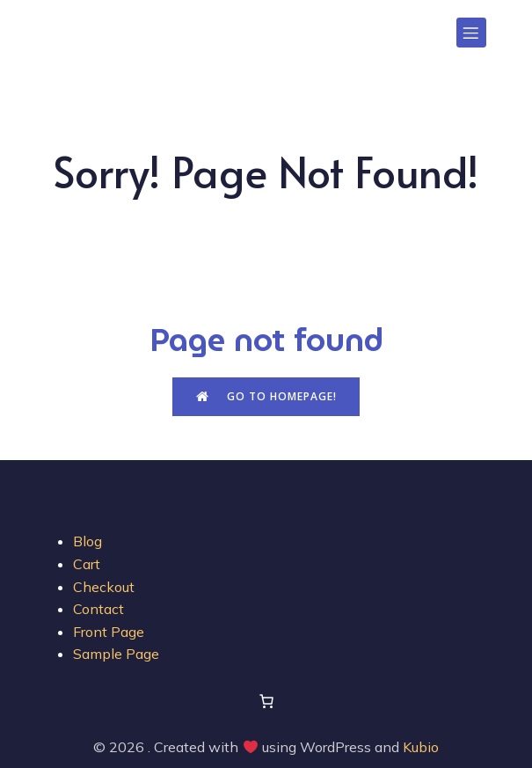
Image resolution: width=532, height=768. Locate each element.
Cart (87, 564)
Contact (98, 609)
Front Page (109, 632)
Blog (87, 541)
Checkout (104, 587)
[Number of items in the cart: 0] (266, 701)
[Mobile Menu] (471, 33)
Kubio (421, 747)
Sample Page (116, 654)
